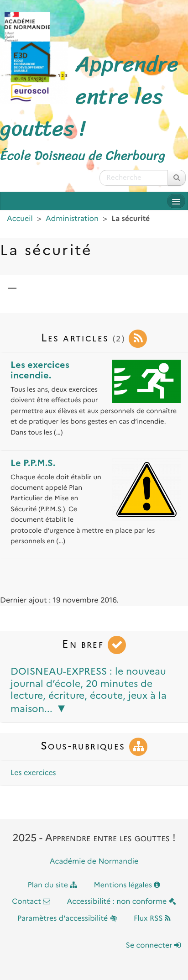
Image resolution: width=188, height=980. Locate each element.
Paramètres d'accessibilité (67, 919)
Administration (72, 219)
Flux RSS (152, 919)
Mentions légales (127, 885)
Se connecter (153, 946)
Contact (31, 902)
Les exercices (33, 773)
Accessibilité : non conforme (122, 902)
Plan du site (53, 885)
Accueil (20, 219)
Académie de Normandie (94, 862)
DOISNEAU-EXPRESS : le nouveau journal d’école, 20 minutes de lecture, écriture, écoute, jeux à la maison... (89, 690)
